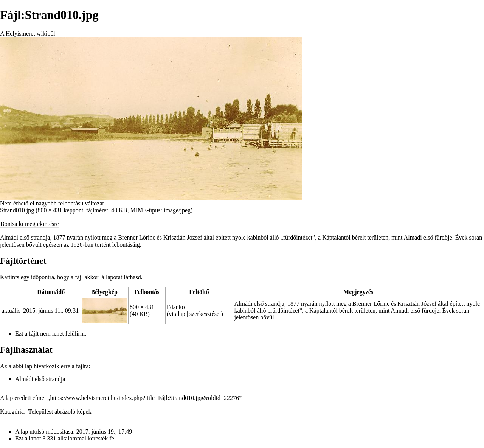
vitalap (177, 314)
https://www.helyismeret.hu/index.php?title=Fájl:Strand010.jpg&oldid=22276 (144, 398)
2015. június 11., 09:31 (51, 310)
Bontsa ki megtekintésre (30, 224)
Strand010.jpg (17, 210)
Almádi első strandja (40, 379)
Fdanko (176, 307)
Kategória (12, 411)
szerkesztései (205, 314)
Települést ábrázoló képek (60, 411)
